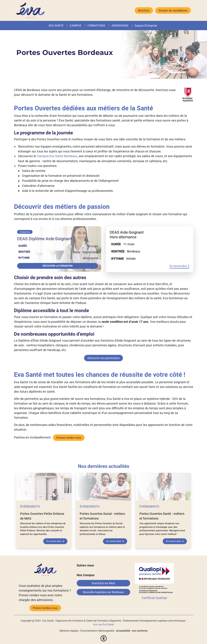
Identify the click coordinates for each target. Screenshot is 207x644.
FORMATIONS (96, 26)
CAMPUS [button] (75, 26)
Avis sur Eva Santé (103, 624)
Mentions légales (69, 631)
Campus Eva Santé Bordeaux (57, 156)
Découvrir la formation (58, 266)
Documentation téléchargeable (97, 631)
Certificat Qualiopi (154, 598)
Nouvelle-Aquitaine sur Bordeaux (103, 592)
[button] (106, 26)
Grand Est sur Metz (103, 583)
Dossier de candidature (173, 10)
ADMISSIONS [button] (120, 26)
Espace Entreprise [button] (146, 26)
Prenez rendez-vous (45, 608)
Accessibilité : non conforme (132, 631)
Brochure (144, 10)
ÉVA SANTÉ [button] (56, 26)
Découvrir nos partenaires (104, 358)
